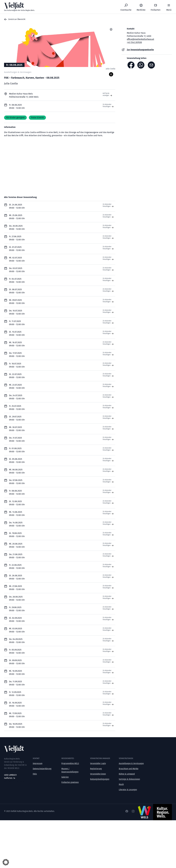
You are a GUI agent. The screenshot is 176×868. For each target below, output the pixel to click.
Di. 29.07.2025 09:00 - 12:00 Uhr (17, 418)
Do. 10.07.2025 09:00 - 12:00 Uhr (17, 312)
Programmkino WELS (70, 763)
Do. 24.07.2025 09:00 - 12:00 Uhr (17, 397)
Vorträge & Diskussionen (129, 779)
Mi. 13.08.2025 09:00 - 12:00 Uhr (17, 514)
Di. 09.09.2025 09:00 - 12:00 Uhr (17, 662)
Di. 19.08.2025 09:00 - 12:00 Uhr (17, 535)
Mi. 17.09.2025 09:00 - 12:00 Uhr (17, 715)
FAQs (35, 774)
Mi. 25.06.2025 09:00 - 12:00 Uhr (17, 217)
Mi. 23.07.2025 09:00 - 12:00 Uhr (17, 386)
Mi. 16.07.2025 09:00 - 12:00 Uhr (17, 344)
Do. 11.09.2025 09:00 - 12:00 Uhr (17, 683)
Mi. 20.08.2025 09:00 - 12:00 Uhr (17, 545)
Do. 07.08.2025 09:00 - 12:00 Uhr (17, 482)
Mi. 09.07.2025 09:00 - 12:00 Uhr (17, 302)
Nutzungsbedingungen (100, 779)
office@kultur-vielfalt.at (14, 781)
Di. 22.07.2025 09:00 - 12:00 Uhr (17, 376)
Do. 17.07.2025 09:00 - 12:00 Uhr (17, 355)
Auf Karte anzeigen (108, 94)
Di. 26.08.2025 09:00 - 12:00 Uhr (17, 577)
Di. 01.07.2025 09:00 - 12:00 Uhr (17, 249)
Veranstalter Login (98, 763)
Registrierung (96, 769)
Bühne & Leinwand (127, 774)
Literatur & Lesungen (128, 790)
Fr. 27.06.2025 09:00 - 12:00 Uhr (17, 238)
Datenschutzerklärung (42, 769)
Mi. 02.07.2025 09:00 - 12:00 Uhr (17, 259)
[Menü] (169, 7)
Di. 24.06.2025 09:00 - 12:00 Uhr (17, 206)
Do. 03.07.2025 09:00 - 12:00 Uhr (17, 270)
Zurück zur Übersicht (15, 19)
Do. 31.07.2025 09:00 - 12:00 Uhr (17, 439)
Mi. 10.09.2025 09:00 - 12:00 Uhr (17, 672)
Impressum (38, 763)
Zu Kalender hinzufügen (108, 106)
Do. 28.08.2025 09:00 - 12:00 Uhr (17, 598)
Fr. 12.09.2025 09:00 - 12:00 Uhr (17, 694)
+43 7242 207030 (134, 42)
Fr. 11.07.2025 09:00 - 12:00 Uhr (17, 323)
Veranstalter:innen (98, 774)
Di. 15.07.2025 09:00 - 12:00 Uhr (17, 333)
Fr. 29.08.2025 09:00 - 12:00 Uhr (17, 609)
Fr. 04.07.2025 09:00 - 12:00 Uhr (17, 280)
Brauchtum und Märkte (129, 769)
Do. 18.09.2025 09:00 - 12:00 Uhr (17, 725)
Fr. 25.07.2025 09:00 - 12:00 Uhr (17, 408)
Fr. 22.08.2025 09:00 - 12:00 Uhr (17, 567)
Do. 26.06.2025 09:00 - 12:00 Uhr (17, 227)
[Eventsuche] (126, 7)
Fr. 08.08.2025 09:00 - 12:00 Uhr (17, 492)
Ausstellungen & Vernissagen (131, 763)
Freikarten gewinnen (70, 782)
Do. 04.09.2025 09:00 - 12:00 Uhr (17, 641)
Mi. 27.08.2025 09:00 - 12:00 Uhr (17, 588)
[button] (6, 862)
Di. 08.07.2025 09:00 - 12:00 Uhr (17, 291)
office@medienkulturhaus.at (140, 39)
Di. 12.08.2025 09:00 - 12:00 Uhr (17, 503)
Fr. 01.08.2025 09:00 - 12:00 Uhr (17, 450)
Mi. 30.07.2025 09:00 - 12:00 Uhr (17, 429)
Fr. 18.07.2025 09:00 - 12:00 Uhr (17, 365)
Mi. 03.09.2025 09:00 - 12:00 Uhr (17, 630)
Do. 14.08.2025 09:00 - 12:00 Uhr (17, 524)
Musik (121, 784)
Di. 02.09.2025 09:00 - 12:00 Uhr (17, 620)
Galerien (65, 777)
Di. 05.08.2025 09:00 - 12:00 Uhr (17, 461)
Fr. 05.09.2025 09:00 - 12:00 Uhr (17, 651)
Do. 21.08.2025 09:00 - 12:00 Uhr (17, 556)
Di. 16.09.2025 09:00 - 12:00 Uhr (17, 704)
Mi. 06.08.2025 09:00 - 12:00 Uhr (17, 471)
